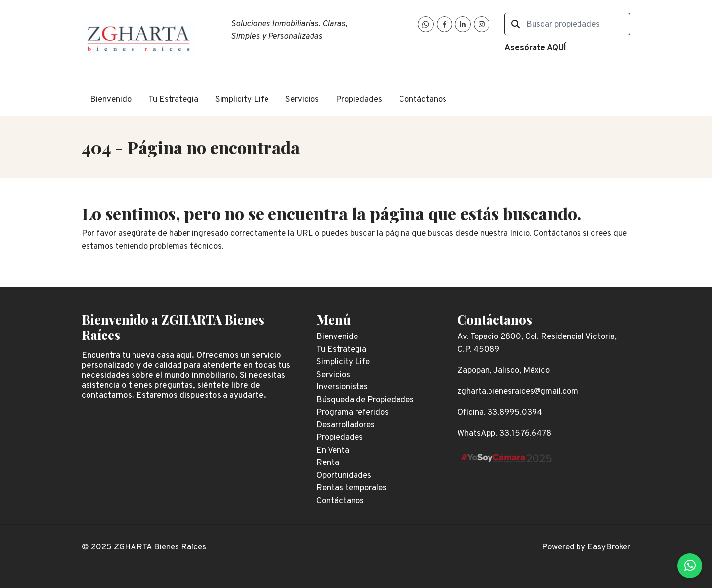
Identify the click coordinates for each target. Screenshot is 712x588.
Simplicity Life (242, 100)
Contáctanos (423, 100)
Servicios (302, 100)
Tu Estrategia (173, 100)
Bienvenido (111, 100)
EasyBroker (609, 547)
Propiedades (359, 100)
